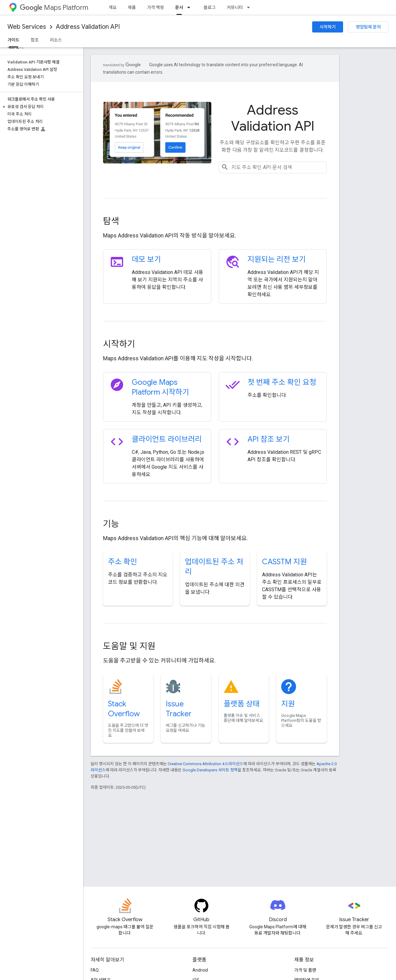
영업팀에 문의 (368, 27)
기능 (111, 524)
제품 (132, 7)
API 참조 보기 (269, 439)
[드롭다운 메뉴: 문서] (191, 7)
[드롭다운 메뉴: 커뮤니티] (250, 7)
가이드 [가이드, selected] (13, 40)
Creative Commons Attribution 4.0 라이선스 (205, 764)
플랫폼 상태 (242, 704)
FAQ (95, 970)
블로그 (210, 7)
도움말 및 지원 (129, 646)
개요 (113, 7)
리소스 (56, 40)
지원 (288, 704)
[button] (40, 107)
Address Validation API (88, 27)
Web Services (27, 27)
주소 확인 (123, 562)
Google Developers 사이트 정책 (210, 770)
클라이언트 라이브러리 (167, 439)
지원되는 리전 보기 (277, 259)
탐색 (111, 221)
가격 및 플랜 (305, 970)
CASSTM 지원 (284, 562)
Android (200, 970)
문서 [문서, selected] (179, 7)
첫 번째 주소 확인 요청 (282, 382)
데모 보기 (146, 259)
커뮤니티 (235, 7)
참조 (35, 40)
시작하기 (328, 27)
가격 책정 (155, 7)
